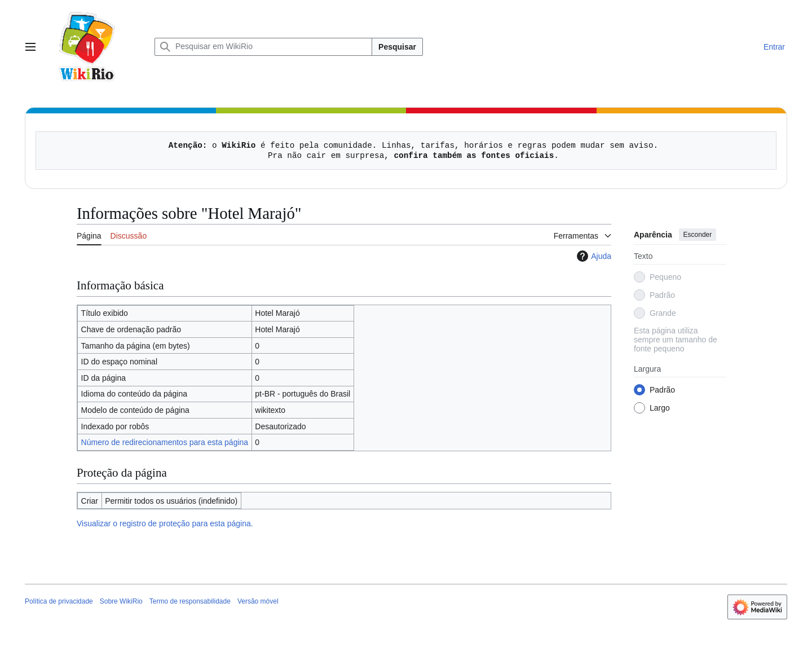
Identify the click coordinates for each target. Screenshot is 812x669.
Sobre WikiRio (121, 601)
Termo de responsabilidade (190, 601)
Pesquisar (397, 47)
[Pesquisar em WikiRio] (263, 47)
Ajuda (593, 256)
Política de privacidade (59, 601)
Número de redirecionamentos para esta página (165, 442)
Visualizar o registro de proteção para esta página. (165, 523)
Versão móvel (258, 601)
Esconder (698, 235)
